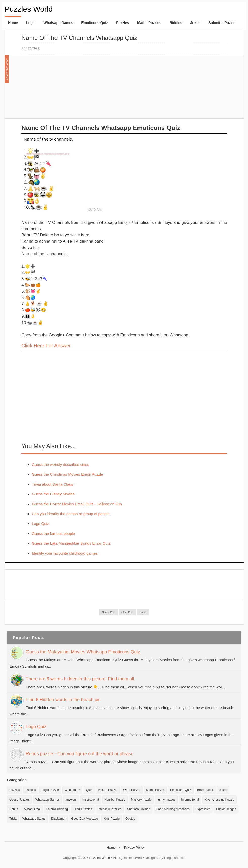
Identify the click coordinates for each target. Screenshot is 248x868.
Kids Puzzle (112, 819)
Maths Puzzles (149, 23)
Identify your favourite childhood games (65, 553)
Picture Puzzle (108, 790)
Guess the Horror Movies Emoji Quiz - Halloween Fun (77, 504)
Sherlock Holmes (139, 809)
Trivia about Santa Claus (52, 484)
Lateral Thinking (57, 809)
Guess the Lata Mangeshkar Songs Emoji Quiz (71, 543)
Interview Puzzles (110, 809)
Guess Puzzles (19, 800)
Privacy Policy (134, 847)
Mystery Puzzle (141, 800)
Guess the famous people (53, 533)
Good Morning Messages (173, 809)
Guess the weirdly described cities (60, 464)
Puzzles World (29, 9)
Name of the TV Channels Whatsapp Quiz (79, 38)
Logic (31, 23)
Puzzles (122, 23)
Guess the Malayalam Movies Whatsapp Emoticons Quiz (83, 652)
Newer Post (108, 612)
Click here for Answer (46, 346)
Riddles (176, 23)
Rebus (14, 809)
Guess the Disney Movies (53, 494)
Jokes (195, 23)
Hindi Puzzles (83, 809)
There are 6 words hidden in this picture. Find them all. (80, 679)
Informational (190, 800)
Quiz (89, 790)
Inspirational (91, 800)
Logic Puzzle (50, 790)
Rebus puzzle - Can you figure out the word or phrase (80, 754)
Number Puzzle (115, 800)
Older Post (127, 612)
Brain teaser (205, 790)
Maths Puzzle (155, 790)
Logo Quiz (40, 524)
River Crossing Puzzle (219, 800)
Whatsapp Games (58, 23)
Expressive (203, 809)
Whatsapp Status (34, 819)
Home (13, 23)
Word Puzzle (132, 790)
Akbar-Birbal (32, 809)
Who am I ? (72, 790)
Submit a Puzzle (222, 23)
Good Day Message (85, 819)
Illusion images (226, 809)
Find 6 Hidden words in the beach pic (63, 700)
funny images (166, 800)
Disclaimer (58, 819)
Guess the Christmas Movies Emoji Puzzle (67, 474)
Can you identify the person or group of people (71, 514)
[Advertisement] (59, 89)
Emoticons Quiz (95, 23)
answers (71, 800)
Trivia (13, 819)
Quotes (130, 819)
